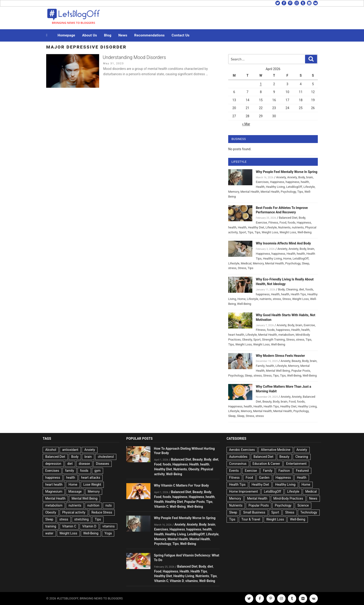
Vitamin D (89, 526)
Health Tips (298, 294)
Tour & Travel (251, 519)
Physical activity (74, 512)
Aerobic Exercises (242, 450)
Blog (108, 35)
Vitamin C (69, 526)
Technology (309, 512)
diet (302, 289)
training (51, 526)
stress (232, 268)
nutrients (298, 227)
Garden (264, 478)
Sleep (305, 263)
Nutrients (284, 227)
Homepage (66, 35)
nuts (109, 505)
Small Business (254, 512)
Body (302, 177)
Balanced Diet (288, 218)
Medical (246, 263)
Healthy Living (275, 187)
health (305, 182)
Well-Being (304, 232)
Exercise (261, 223)
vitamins (109, 526)
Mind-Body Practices (288, 498)
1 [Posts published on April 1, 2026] (261, 84)
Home (287, 259)
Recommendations (149, 35)
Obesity (247, 340)
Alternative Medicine (276, 450)
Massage (75, 491)
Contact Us (180, 35)
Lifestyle (309, 187)
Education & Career (266, 464)
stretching (81, 519)
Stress (242, 268)
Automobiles (238, 457)
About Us (90, 35)
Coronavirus (238, 464)
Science (303, 505)
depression (53, 464)
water (49, 533)
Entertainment (296, 464)
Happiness (277, 182)
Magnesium (54, 491)
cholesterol (106, 457)
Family (260, 366)
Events (234, 471)
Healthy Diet (256, 227)
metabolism (286, 335)
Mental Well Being (278, 371)
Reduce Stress (102, 512)
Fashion (284, 471)
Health (260, 187)
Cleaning (292, 289)
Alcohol (51, 450)
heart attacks (91, 478)
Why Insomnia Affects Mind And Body (283, 243)
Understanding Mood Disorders (134, 57)
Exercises (262, 182)
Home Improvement (244, 491)
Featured (302, 471)
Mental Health (250, 192)
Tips (300, 192)
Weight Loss (270, 232)
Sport (242, 232)
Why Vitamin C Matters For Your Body (181, 485)
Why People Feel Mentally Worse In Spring (287, 172)
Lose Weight (92, 485)
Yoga (108, 533)
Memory (234, 192)
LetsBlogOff (294, 187)
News (123, 35)
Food (283, 223)
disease (84, 464)
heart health (236, 335)
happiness (292, 182)
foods (291, 223)
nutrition (93, 505)
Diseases (102, 464)
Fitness (273, 223)
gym (98, 471)
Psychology (288, 192)
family (69, 471)
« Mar (246, 124)
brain (310, 177)
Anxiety (281, 177)
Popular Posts (301, 371)
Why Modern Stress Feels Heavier (280, 356)
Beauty (296, 361)
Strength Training (274, 340)
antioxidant (70, 450)
